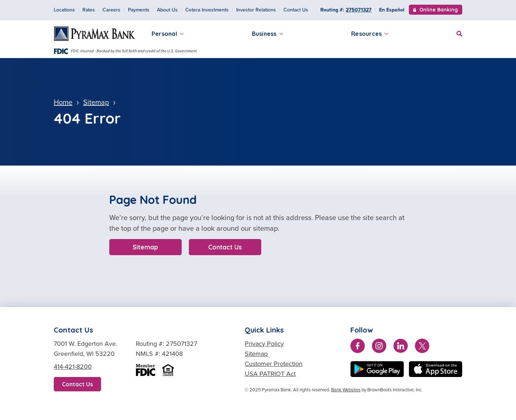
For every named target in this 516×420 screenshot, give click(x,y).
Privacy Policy (264, 344)
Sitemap (145, 247)
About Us (167, 10)
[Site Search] (459, 33)
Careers (111, 10)
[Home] (95, 34)
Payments (139, 10)
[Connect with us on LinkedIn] (401, 347)
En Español (392, 10)
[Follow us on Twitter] (422, 347)
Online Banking (436, 10)
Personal (168, 34)
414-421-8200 (73, 367)
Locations (64, 10)
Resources (370, 34)
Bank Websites (346, 390)
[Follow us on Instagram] (379, 347)
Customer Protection (274, 364)
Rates (89, 10)
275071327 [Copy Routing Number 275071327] (359, 10)
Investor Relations (256, 10)
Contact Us (296, 10)
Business (267, 34)
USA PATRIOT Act (270, 374)
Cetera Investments (207, 10)
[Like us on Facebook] (358, 347)
